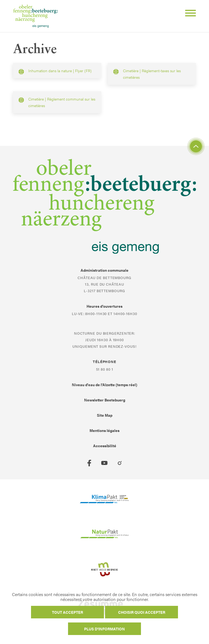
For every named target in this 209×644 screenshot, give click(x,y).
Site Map (105, 415)
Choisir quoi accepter (142, 612)
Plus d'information (104, 629)
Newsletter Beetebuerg (105, 400)
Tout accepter (67, 612)
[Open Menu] (188, 14)
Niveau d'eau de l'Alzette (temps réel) (104, 385)
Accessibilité (105, 446)
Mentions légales (104, 430)
